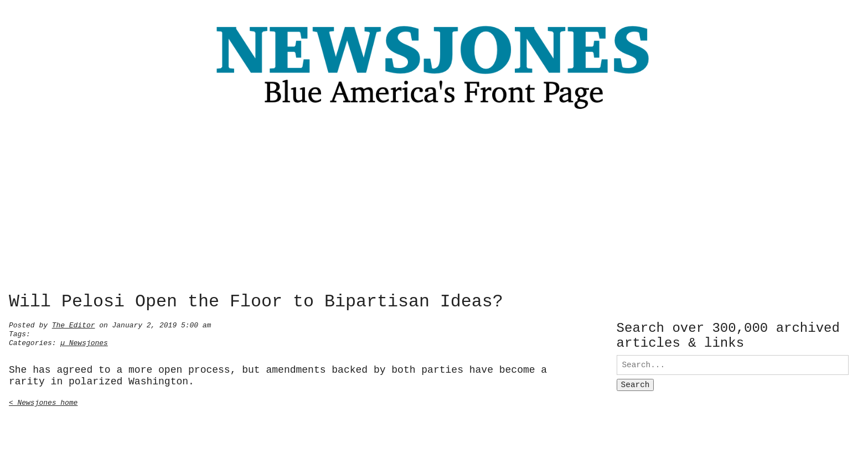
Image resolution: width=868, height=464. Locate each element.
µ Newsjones (84, 342)
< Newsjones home (43, 402)
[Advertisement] (434, 204)
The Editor (74, 324)
